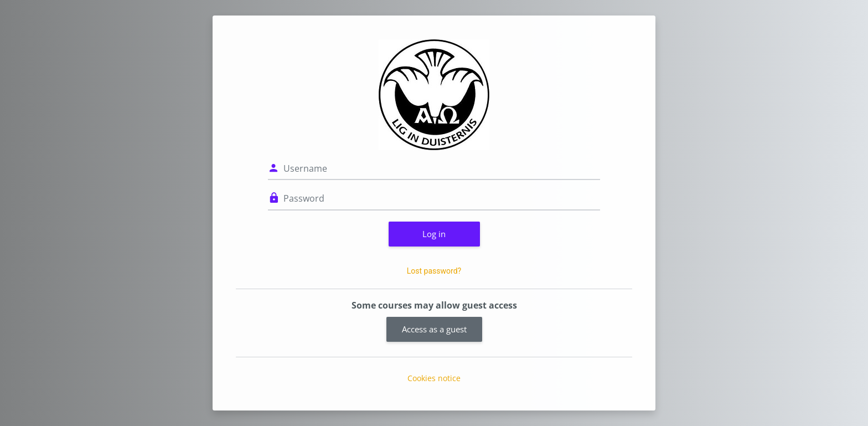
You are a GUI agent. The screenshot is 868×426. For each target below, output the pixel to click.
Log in (434, 234)
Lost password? (434, 271)
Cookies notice (434, 378)
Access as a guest (434, 329)
